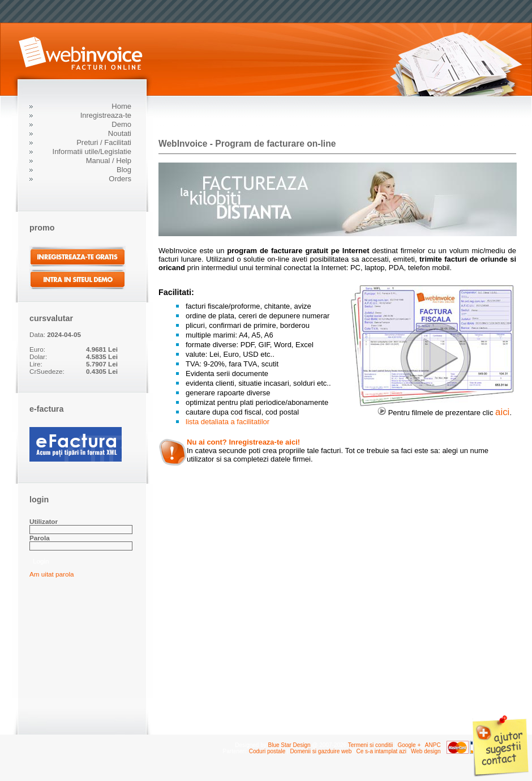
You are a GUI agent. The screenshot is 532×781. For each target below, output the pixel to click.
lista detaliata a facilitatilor (228, 422)
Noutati (120, 133)
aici (502, 412)
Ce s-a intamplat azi (381, 751)
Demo (121, 124)
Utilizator (44, 521)
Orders (120, 179)
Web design (426, 751)
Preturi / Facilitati (104, 142)
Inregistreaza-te (106, 115)
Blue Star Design (289, 745)
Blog (124, 170)
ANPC (433, 745)
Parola (40, 538)
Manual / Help (109, 161)
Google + (409, 745)
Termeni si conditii (370, 745)
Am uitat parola (52, 574)
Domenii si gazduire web (321, 751)
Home (121, 106)
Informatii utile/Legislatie (92, 151)
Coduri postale (267, 751)
